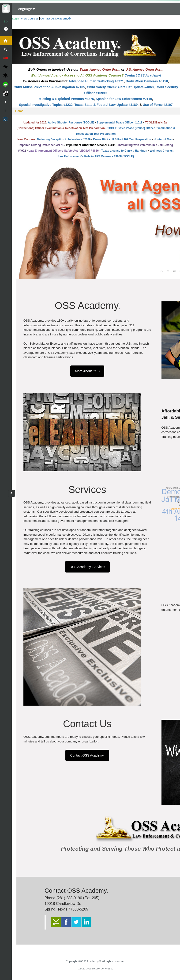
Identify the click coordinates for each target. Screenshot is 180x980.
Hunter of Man (163, 139)
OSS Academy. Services (87, 567)
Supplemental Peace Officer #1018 (119, 123)
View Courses (30, 18)
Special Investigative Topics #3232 (46, 105)
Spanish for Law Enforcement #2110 (124, 99)
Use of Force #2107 (158, 105)
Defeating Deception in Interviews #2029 (64, 139)
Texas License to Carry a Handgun (124, 151)
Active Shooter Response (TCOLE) (71, 123)
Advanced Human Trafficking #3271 (96, 81)
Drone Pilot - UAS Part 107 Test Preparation (122, 139)
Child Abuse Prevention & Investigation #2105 (49, 87)
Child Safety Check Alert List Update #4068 (120, 87)
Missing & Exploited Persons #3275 (66, 99)
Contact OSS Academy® (55, 18)
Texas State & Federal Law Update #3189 (106, 105)
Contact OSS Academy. (87, 755)
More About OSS (87, 371)
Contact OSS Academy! (143, 75)
